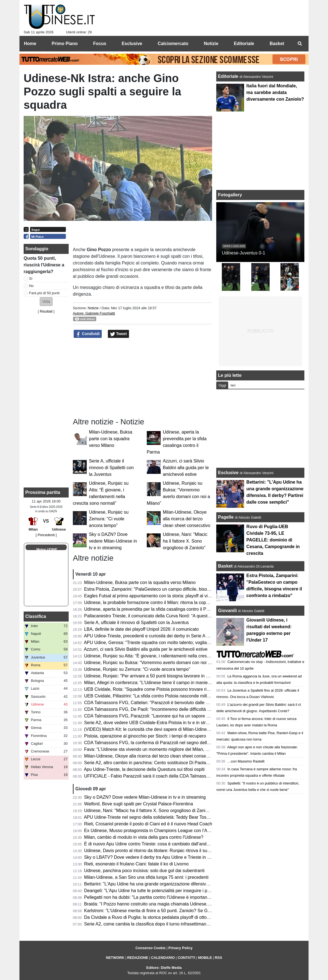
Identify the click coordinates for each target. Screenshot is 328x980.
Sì (31, 279)
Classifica (36, 616)
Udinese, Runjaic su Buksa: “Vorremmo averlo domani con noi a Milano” (155, 663)
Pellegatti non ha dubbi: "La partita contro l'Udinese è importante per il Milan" (160, 897)
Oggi (222, 385)
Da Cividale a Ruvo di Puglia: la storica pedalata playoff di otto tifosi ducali (157, 917)
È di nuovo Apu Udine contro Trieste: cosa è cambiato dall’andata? (150, 844)
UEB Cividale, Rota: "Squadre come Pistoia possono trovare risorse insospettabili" (165, 689)
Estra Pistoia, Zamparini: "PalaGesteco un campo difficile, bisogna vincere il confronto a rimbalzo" (180, 589)
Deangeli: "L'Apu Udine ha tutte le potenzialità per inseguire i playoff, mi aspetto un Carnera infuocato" (185, 891)
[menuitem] (300, 44)
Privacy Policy (181, 948)
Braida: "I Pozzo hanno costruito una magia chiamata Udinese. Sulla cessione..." (164, 904)
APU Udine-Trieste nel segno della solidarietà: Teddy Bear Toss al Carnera (157, 817)
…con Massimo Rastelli (246, 761)
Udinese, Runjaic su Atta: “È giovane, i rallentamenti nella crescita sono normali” (163, 656)
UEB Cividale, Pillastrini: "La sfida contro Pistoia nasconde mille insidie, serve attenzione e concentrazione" (190, 696)
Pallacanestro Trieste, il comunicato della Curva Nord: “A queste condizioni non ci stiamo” (172, 616)
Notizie (93, 308)
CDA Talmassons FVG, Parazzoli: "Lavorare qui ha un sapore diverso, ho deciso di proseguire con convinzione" (194, 716)
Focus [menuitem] (100, 44)
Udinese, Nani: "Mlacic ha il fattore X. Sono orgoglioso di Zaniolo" (185, 541)
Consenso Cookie (150, 948)
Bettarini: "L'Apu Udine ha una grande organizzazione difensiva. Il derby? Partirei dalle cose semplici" (184, 884)
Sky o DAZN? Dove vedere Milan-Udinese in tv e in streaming (113, 541)
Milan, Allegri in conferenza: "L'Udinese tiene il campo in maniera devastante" (160, 683)
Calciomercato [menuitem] (173, 44)
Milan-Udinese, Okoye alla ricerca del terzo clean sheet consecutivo (187, 519)
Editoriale (229, 76)
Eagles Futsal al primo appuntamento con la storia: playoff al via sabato (155, 596)
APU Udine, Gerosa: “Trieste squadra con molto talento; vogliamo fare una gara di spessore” (175, 643)
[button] (46, 302)
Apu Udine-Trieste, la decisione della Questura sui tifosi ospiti (144, 769)
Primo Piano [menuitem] (65, 44)
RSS (218, 958)
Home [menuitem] (30, 44)
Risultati (46, 311)
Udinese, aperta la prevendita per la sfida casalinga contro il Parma (150, 609)
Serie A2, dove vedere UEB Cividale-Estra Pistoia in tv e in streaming (152, 723)
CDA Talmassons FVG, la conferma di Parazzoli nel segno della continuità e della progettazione (178, 743)
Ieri (233, 385)
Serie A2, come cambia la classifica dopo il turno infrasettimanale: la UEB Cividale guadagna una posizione (190, 924)
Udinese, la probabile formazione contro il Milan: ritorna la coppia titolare (155, 602)
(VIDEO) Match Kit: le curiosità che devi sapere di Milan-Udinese (148, 729)
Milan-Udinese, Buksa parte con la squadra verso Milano (111, 439)
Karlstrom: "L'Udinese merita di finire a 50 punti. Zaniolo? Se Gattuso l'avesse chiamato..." (173, 911)
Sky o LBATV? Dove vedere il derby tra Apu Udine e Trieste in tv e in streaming (162, 857)
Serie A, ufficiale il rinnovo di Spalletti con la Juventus (111, 468)
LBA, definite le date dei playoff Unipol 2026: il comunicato (141, 629)
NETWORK (115, 958)
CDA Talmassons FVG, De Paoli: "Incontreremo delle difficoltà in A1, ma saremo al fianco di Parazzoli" (185, 709)
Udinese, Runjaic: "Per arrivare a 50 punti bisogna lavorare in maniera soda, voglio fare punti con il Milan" (188, 676)
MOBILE (205, 958)
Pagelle (226, 517)
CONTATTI (186, 958)
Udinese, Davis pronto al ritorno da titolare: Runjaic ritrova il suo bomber (155, 851)
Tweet (119, 334)
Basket (225, 566)
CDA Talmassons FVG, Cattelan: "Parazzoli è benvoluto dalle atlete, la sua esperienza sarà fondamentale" (189, 703)
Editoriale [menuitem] (244, 44)
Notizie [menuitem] (211, 44)
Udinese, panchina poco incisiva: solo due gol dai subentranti (144, 871)
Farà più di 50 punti (44, 293)
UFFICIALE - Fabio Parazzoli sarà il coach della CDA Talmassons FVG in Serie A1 (165, 776)
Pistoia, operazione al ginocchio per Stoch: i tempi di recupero (145, 736)
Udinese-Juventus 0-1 (243, 253)
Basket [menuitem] (277, 44)
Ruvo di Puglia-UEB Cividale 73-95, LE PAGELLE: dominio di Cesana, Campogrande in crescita (273, 540)
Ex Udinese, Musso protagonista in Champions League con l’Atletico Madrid (159, 831)
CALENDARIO (163, 958)
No (31, 286)
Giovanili (227, 611)
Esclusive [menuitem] (132, 44)
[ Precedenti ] (46, 535)
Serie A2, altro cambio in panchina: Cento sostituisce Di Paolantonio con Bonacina (165, 763)
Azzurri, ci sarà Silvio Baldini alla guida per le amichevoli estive (186, 468)
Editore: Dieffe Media (164, 968)
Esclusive (228, 473)
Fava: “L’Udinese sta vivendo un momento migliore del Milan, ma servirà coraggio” (165, 749)
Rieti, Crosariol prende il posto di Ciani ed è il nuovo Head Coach (148, 824)
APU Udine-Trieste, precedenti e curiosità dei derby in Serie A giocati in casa (159, 636)
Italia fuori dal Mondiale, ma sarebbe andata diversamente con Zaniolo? (275, 92)
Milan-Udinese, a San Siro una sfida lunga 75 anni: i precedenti (146, 877)
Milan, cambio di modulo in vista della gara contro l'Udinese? (144, 837)
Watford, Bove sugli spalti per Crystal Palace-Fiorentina (139, 804)
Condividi (88, 334)
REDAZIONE (138, 958)
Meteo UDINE (47, 550)
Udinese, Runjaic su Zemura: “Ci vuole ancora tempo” (109, 519)
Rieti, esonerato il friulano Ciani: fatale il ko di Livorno (136, 864)
